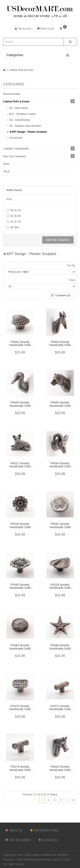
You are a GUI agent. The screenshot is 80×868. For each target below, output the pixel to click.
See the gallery (18, 840)
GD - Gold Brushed (20, 120)
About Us (14, 830)
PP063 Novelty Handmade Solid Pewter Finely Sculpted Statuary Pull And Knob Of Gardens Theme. (20, 587)
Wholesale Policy (45, 830)
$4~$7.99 (14, 222)
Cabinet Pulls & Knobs (21, 70)
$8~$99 (12, 227)
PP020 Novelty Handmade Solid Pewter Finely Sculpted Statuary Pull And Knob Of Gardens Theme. (20, 526)
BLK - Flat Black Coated (22, 114)
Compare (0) (61, 295)
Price (9, 199)
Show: (72, 280)
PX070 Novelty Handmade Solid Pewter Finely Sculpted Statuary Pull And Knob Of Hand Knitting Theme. (20, 708)
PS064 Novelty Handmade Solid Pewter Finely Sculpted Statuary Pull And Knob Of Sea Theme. (60, 647)
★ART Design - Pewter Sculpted (28, 132)
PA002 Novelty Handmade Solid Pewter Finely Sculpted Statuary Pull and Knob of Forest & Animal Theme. (60, 769)
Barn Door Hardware (15, 156)
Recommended (12, 94)
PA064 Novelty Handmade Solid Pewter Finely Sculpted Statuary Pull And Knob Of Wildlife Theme (60, 465)
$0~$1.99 (14, 210)
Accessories (16, 138)
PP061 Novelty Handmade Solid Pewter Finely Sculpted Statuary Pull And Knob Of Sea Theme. (60, 526)
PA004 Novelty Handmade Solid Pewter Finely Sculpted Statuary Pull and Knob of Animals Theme (20, 404)
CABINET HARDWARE (16, 149)
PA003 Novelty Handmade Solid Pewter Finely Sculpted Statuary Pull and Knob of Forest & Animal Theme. (60, 344)
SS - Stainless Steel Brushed (25, 126)
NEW (6, 164)
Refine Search (58, 240)
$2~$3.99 (14, 216)
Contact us (48, 840)
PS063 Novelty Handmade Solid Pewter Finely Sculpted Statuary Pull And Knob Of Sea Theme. (20, 647)
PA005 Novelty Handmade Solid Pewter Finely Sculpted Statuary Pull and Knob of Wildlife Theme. (60, 404)
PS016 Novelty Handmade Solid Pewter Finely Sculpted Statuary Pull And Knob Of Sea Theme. (60, 587)
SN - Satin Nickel (19, 108)
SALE (6, 172)
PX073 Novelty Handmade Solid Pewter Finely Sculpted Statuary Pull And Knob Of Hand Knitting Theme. (20, 769)
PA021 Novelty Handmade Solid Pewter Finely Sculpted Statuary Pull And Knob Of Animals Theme (20, 465)
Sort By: (71, 266)
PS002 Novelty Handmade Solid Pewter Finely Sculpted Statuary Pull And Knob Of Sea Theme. (20, 344)
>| (73, 800)
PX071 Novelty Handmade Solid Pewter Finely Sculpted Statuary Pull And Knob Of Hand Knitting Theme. (60, 708)
